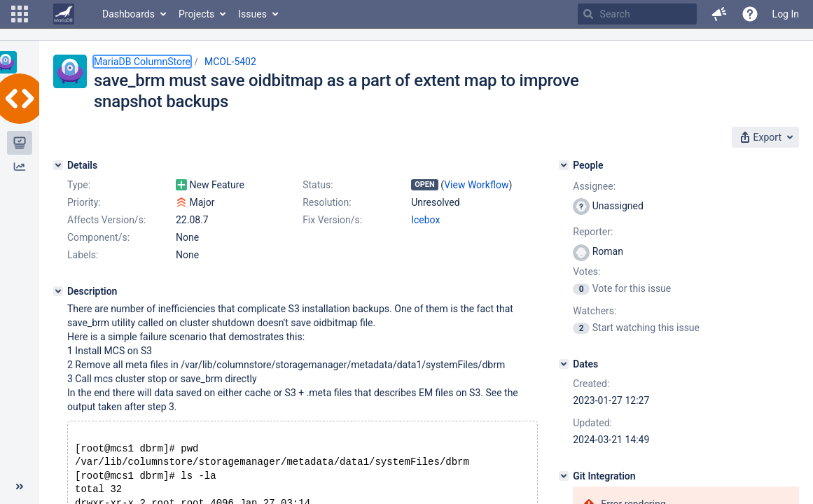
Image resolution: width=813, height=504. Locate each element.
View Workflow (476, 185)
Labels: (83, 255)
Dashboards (128, 14)
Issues (252, 14)
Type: (79, 185)
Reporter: (593, 232)
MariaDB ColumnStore (142, 62)
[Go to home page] (64, 14)
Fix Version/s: (332, 220)
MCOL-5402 (230, 62)
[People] (564, 165)
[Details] (58, 165)
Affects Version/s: (106, 220)
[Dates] (564, 364)
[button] (20, 14)
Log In (786, 14)
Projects (196, 14)
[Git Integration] (564, 476)
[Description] (58, 291)
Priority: (84, 202)
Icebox (425, 220)
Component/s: (98, 237)
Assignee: (594, 186)
